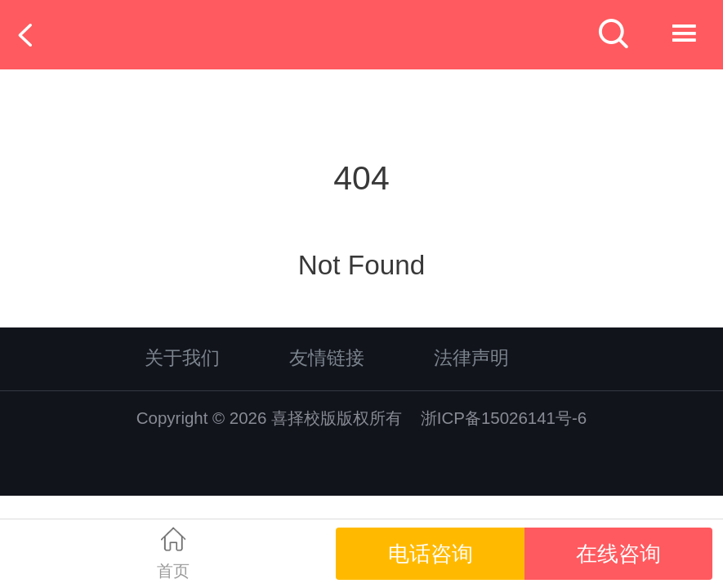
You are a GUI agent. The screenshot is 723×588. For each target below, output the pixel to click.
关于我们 (182, 358)
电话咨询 (431, 554)
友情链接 (327, 358)
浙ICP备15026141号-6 (504, 418)
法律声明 (471, 358)
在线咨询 (618, 554)
